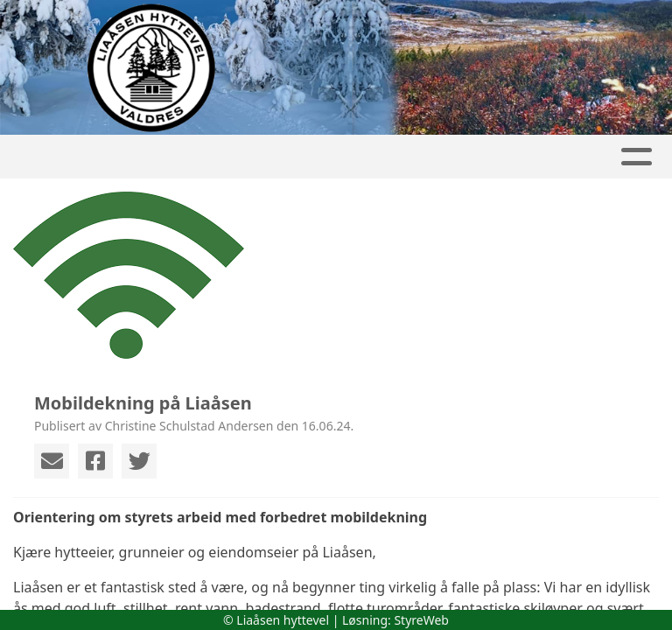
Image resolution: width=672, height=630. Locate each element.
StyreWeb (421, 620)
